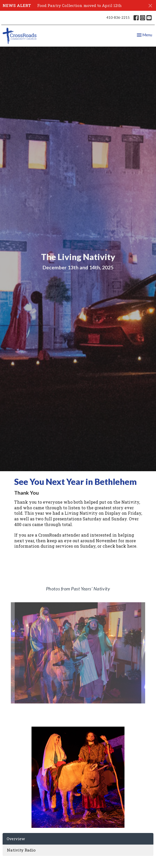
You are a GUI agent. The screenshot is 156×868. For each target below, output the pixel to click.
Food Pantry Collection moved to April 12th (79, 5)
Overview (16, 839)
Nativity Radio (21, 850)
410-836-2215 (118, 18)
